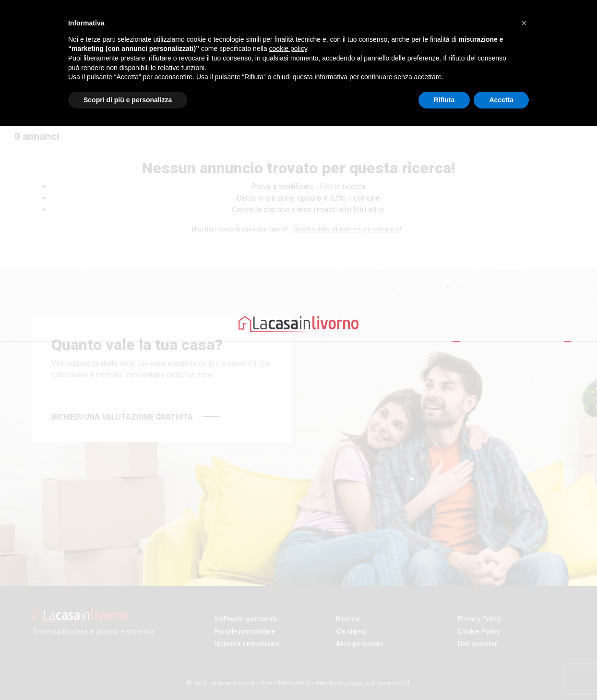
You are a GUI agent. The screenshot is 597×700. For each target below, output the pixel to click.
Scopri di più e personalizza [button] (128, 100)
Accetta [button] (501, 100)
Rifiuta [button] (444, 100)
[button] (524, 23)
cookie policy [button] (288, 48)
